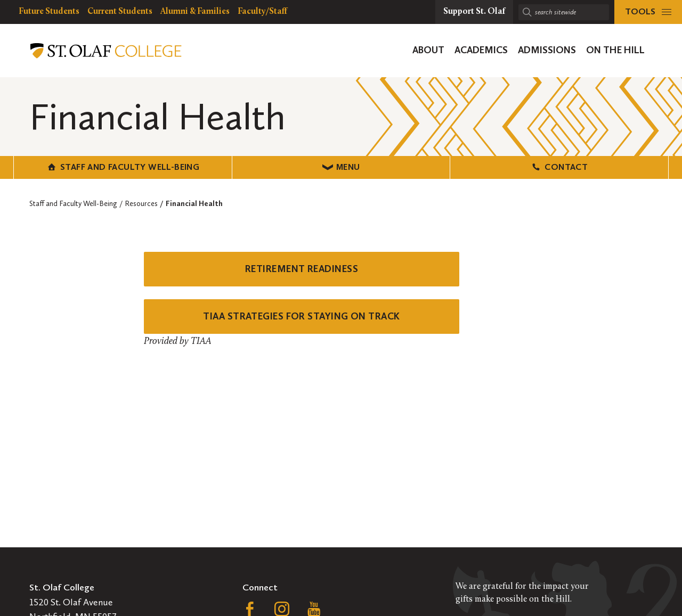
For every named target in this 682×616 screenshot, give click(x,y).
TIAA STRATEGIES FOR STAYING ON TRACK (301, 316)
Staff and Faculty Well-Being (123, 167)
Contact (559, 167)
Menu (341, 167)
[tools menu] (648, 12)
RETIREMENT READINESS (302, 269)
